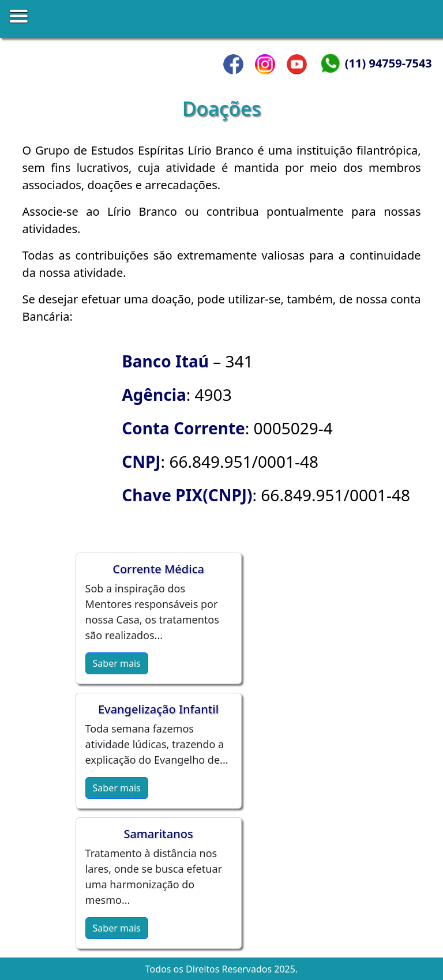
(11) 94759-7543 (388, 63)
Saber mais (117, 663)
